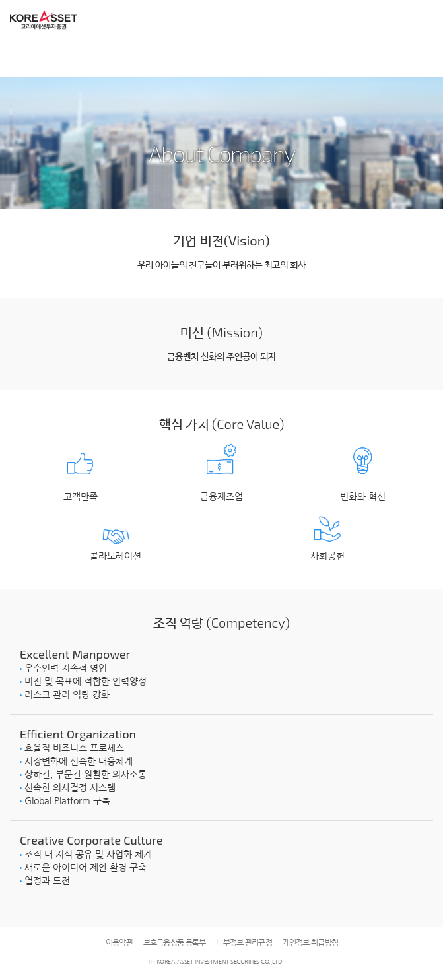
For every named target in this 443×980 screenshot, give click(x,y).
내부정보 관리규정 (244, 942)
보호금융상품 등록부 (175, 942)
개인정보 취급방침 (311, 942)
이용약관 (119, 942)
